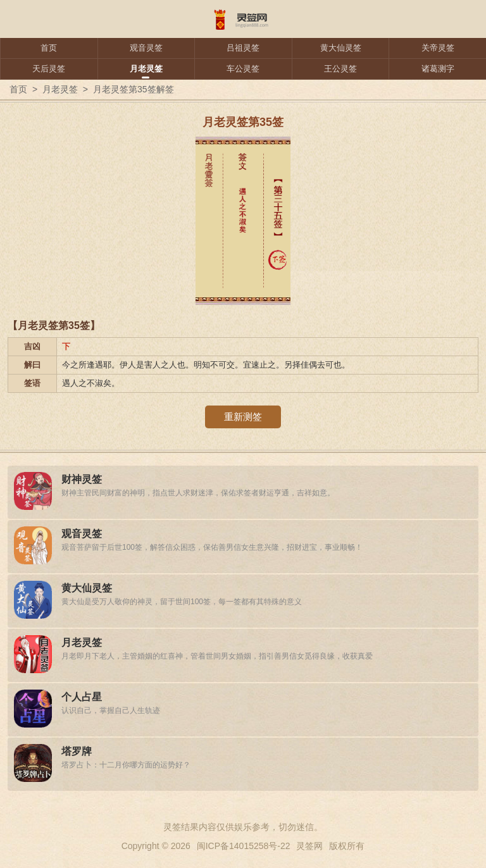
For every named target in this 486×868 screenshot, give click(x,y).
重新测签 (243, 417)
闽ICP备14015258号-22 (244, 846)
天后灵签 (49, 69)
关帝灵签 (438, 48)
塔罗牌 (77, 751)
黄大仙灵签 (341, 48)
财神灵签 (82, 479)
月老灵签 (146, 69)
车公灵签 (243, 69)
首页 (49, 48)
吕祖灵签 (243, 48)
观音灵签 (146, 48)
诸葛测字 (438, 69)
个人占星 (82, 697)
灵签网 (309, 846)
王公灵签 (340, 69)
